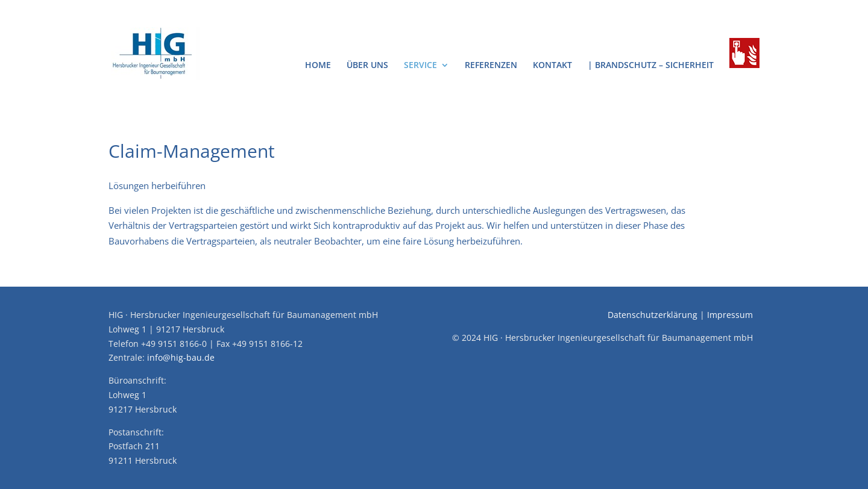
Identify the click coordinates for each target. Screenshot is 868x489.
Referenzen (491, 66)
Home (318, 66)
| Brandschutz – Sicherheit (651, 66)
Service (420, 66)
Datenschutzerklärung (653, 315)
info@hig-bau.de (181, 357)
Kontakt (552, 66)
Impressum (730, 315)
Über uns (367, 66)
